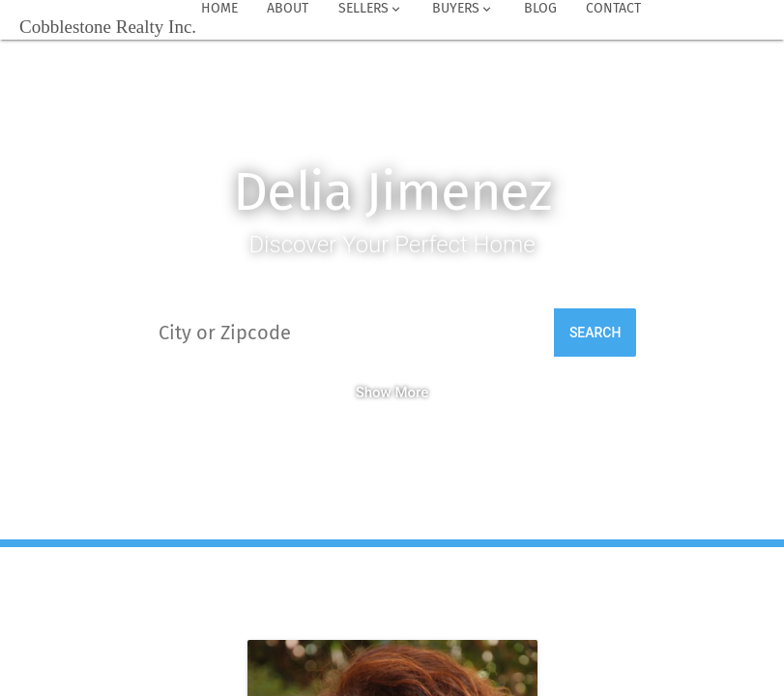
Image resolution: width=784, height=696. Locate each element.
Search (595, 333)
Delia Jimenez (392, 192)
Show (374, 392)
